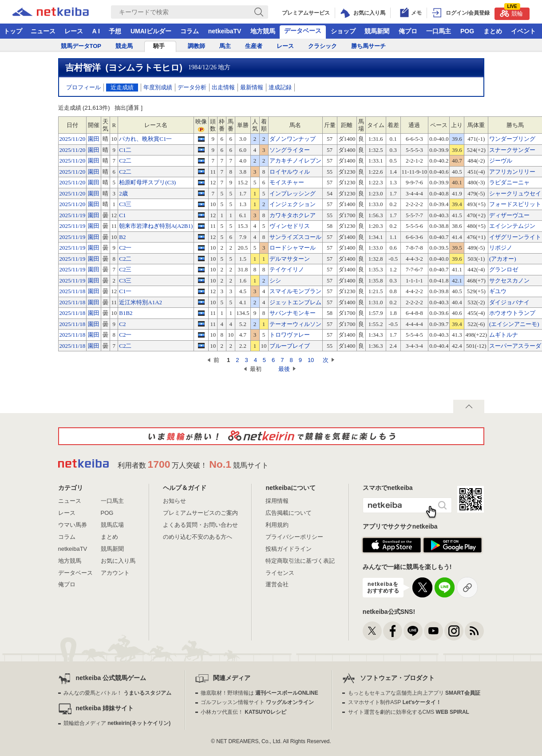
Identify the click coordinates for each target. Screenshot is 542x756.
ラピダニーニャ (509, 182)
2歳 (123, 193)
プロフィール (83, 87)
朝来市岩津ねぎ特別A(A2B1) (156, 226)
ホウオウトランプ (512, 313)
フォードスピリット (515, 204)
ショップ (343, 31)
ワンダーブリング (512, 139)
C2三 (125, 269)
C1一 (125, 291)
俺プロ (408, 31)
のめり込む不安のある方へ (198, 537)
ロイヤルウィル (290, 172)
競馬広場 (112, 525)
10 (311, 360)
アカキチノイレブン (295, 161)
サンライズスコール (295, 237)
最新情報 (252, 87)
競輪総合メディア (117, 723)
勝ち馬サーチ (368, 46)
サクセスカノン (509, 281)
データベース (303, 31)
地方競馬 (263, 31)
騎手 (159, 46)
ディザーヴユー (509, 215)
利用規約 (277, 525)
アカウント (115, 573)
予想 (115, 31)
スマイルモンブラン (295, 291)
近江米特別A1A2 (140, 302)
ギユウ (498, 291)
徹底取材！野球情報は (259, 693)
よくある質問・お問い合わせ (200, 525)
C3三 (125, 204)
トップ (13, 31)
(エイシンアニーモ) (514, 324)
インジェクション (293, 204)
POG (467, 31)
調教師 (196, 46)
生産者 (254, 46)
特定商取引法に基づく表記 (300, 561)
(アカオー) (503, 259)
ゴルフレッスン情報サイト (257, 702)
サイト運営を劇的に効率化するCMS (409, 712)
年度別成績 (158, 87)
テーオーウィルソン (295, 324)
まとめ (493, 31)
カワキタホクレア (293, 215)
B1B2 (126, 313)
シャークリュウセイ (515, 193)
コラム (190, 31)
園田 (94, 139)
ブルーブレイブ (290, 346)
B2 (122, 237)
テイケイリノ (287, 269)
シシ (275, 281)
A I (96, 31)
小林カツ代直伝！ (243, 712)
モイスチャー (287, 182)
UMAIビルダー (151, 31)
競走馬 (124, 46)
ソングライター (290, 150)
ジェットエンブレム (295, 302)
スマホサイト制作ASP (395, 702)
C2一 (125, 248)
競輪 (511, 12)
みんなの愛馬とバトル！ (117, 693)
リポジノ (501, 248)
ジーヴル (501, 161)
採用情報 (277, 501)
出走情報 (223, 87)
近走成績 (122, 87)
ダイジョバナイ (509, 302)
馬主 (225, 46)
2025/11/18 (73, 291)
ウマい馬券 (73, 525)
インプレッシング (293, 193)
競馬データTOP (81, 46)
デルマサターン (290, 259)
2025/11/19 (73, 215)
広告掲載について (289, 513)
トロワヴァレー (290, 335)
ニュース (43, 31)
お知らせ (174, 501)
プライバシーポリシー (294, 537)
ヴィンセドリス (290, 226)
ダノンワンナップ (293, 139)
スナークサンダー (512, 150)
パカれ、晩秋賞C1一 (145, 139)
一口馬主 (439, 31)
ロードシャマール (293, 248)
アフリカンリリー (512, 172)
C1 (122, 215)
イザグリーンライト (515, 237)
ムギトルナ (504, 335)
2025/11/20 (73, 139)
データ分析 (192, 87)
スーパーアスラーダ (515, 346)
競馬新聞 (377, 31)
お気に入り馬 (118, 561)
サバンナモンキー (293, 313)
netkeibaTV (225, 31)
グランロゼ (504, 269)
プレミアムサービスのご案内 (200, 513)
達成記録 (280, 87)
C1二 (125, 150)
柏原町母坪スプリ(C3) (147, 182)
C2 (122, 324)
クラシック (322, 46)
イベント (523, 31)
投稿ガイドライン (289, 549)
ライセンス (280, 573)
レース (74, 31)
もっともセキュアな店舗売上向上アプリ (414, 693)
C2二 (125, 161)
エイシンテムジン (512, 226)
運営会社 (277, 584)
